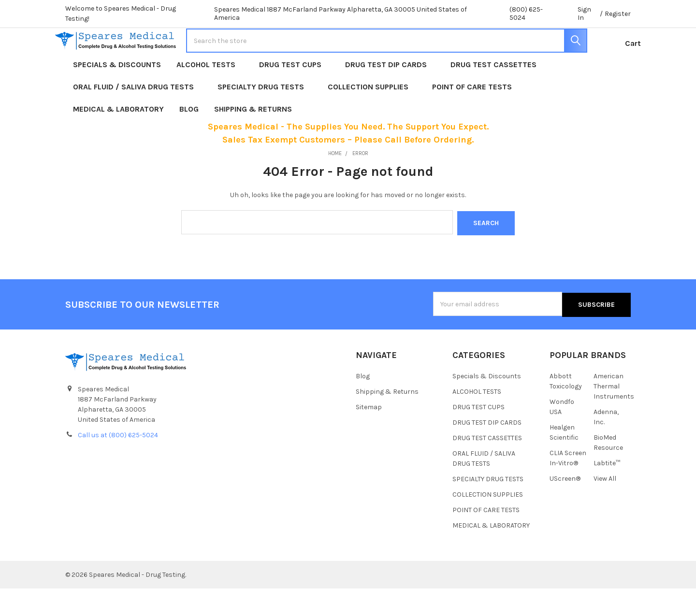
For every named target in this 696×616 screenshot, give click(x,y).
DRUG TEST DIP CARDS (390, 94)
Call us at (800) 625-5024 (118, 463)
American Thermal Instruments (614, 414)
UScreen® (565, 506)
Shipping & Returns (253, 138)
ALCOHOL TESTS (210, 94)
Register (618, 14)
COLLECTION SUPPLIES (372, 116)
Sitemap (369, 435)
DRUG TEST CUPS (294, 94)
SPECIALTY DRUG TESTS (265, 116)
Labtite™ (607, 491)
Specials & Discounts (117, 94)
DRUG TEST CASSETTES (493, 94)
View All (605, 506)
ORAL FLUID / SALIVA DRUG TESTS (138, 116)
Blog (189, 138)
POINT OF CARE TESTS (476, 116)
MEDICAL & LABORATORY (118, 138)
